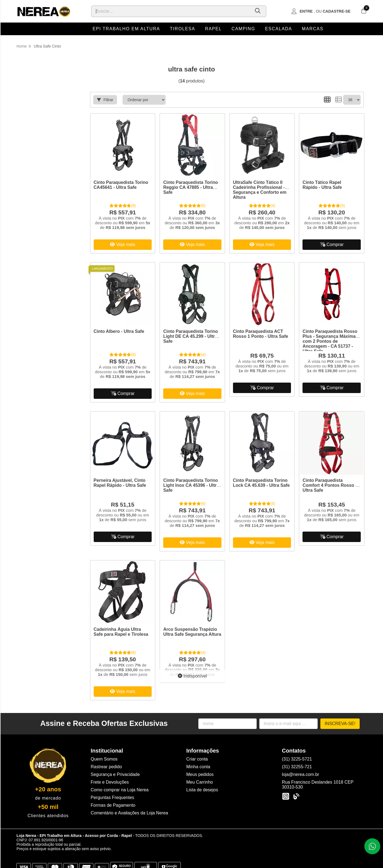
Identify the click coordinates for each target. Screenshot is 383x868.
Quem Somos (104, 759)
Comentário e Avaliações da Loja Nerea (129, 813)
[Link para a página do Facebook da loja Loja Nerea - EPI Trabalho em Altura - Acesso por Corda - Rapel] (296, 796)
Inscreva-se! (340, 724)
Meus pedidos (200, 774)
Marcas (313, 29)
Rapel (213, 29)
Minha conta (198, 767)
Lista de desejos (202, 790)
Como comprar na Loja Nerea (120, 790)
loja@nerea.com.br (300, 774)
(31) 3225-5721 (297, 759)
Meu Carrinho (200, 782)
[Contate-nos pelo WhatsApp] (372, 846)
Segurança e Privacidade (115, 774)
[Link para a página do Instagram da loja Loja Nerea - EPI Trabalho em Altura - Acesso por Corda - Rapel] (286, 796)
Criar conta (197, 759)
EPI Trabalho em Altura (126, 29)
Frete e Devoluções (110, 782)
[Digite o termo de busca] (171, 11)
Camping (243, 29)
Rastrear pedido (106, 767)
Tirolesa (182, 29)
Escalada (279, 29)
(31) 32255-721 (297, 767)
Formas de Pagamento (113, 805)
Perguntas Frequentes (112, 797)
